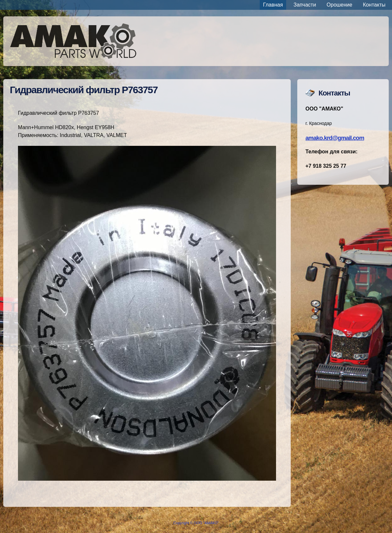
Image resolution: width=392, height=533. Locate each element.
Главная (273, 5)
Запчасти (305, 5)
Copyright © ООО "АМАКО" (196, 523)
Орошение (340, 5)
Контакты (374, 5)
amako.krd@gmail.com (335, 138)
